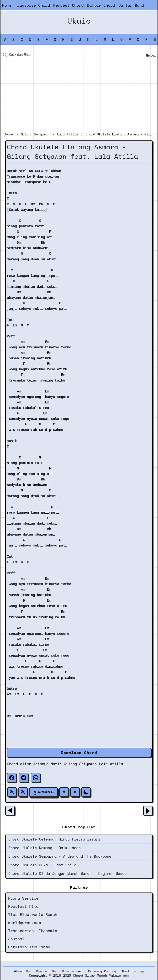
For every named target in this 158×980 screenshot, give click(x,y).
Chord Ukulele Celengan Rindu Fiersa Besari (54, 839)
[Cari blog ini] (79, 55)
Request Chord (68, 5)
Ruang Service (23, 898)
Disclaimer (72, 971)
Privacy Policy (102, 971)
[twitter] (24, 778)
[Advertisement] (79, 96)
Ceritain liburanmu (29, 947)
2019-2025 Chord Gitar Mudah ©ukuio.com (91, 975)
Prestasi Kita (23, 906)
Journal (16, 939)
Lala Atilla (111, 764)
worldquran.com (24, 923)
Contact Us (46, 971)
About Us (22, 971)
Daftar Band (131, 5)
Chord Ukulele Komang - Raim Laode (45, 848)
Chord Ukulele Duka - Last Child (42, 865)
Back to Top (133, 971)
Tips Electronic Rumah (33, 914)
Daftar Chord (101, 5)
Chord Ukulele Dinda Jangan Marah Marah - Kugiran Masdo (68, 873)
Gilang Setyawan (80, 764)
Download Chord (79, 753)
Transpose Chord (32, 5)
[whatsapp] (36, 778)
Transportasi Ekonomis (33, 931)
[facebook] (12, 778)
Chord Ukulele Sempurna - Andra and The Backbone (60, 856)
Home (7, 5)
